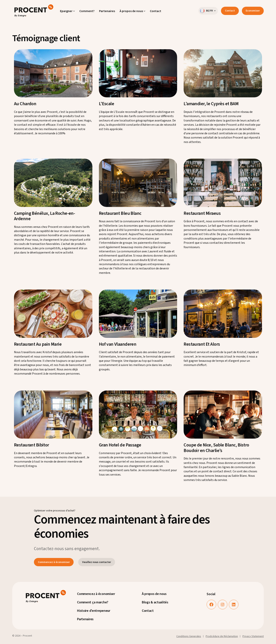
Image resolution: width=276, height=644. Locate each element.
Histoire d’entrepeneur (94, 611)
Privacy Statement (253, 636)
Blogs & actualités (155, 602)
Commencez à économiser (54, 562)
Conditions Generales (189, 636)
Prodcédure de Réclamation (222, 636)
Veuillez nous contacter (97, 562)
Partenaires (85, 619)
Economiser (253, 11)
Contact (230, 11)
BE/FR (206, 11)
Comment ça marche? (93, 602)
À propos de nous (154, 594)
